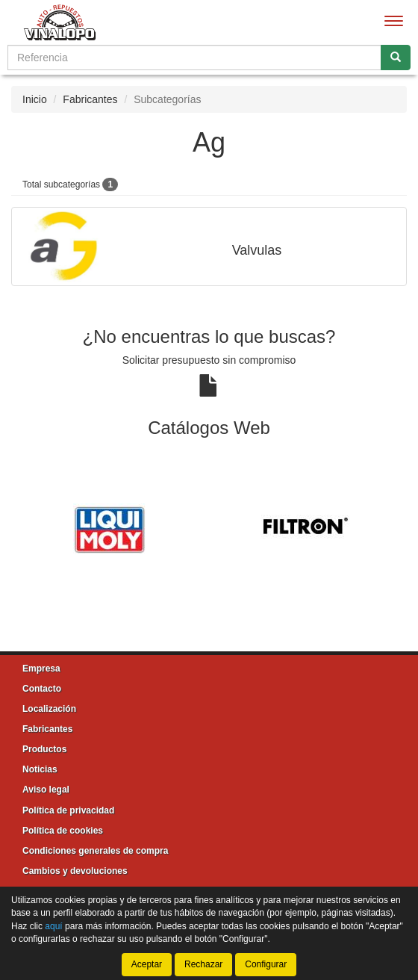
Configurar (266, 964)
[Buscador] (194, 58)
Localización (49, 709)
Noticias (40, 769)
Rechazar (203, 964)
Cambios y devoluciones (75, 871)
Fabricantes (90, 99)
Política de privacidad (68, 810)
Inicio (35, 99)
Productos (44, 749)
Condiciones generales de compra (95, 851)
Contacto (42, 689)
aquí (53, 925)
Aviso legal (46, 790)
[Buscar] (396, 58)
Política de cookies (63, 831)
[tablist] (209, 528)
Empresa (41, 669)
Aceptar (147, 964)
